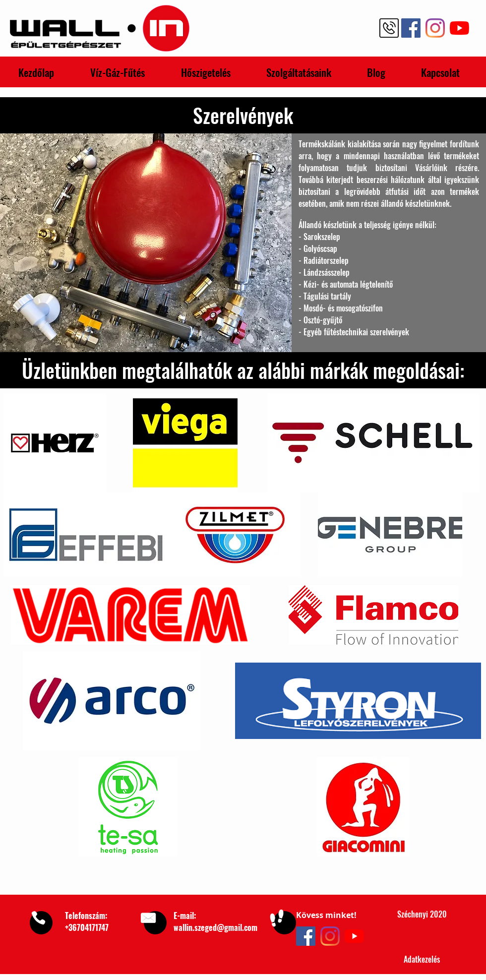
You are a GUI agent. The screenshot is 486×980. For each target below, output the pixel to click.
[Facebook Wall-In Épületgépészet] (411, 28)
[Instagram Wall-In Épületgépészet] (435, 28)
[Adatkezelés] (422, 960)
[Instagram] (330, 936)
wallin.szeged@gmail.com (215, 927)
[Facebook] (306, 936)
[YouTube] (354, 936)
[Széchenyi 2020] (422, 915)
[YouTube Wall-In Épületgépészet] (459, 28)
